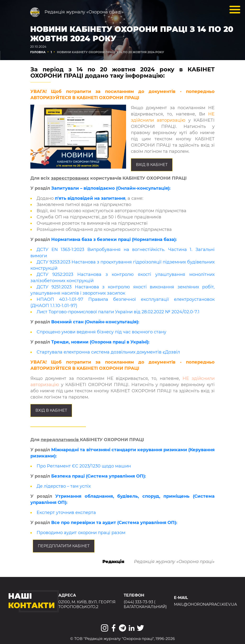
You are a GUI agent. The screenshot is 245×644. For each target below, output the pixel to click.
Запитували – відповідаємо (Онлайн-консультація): (111, 188)
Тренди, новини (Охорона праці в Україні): (100, 342)
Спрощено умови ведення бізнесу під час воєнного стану (101, 332)
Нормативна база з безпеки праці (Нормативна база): (114, 239)
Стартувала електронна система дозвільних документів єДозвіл (108, 352)
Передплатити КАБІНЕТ (64, 546)
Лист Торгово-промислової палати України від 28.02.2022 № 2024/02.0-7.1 (118, 312)
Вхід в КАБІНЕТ (152, 165)
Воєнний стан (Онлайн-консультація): (95, 322)
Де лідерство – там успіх (64, 486)
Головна (38, 52)
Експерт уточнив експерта (66, 513)
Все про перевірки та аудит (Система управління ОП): (114, 523)
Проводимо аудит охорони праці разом (81, 533)
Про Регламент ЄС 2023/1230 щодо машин (84, 466)
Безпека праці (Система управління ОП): (99, 476)
